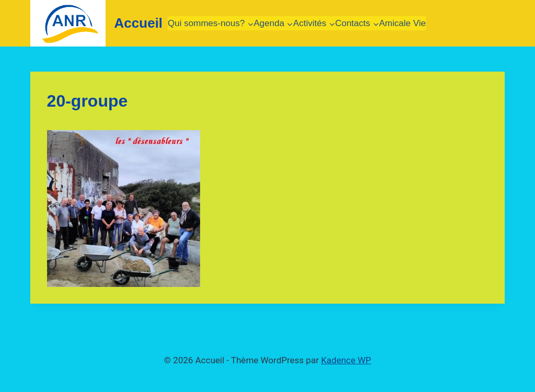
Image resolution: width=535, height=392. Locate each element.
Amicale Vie (403, 23)
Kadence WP (346, 360)
